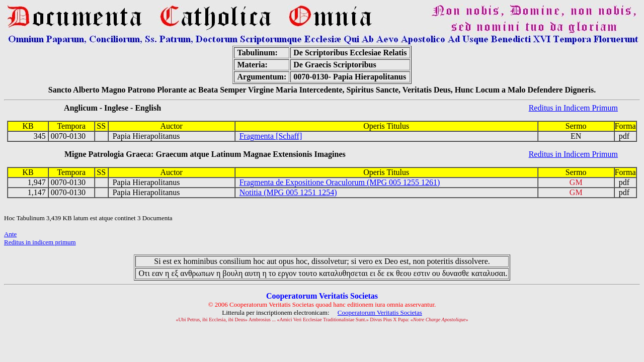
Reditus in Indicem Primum (573, 108)
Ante (10, 234)
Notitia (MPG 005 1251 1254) (288, 192)
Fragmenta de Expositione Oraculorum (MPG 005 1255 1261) (340, 182)
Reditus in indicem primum (40, 242)
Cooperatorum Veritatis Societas (380, 312)
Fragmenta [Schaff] (271, 136)
